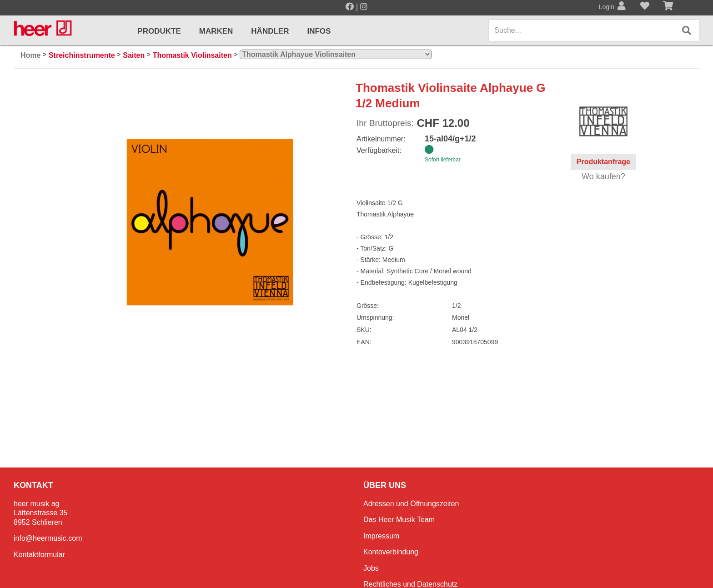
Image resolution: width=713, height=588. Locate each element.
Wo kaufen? (603, 176)
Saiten (134, 55)
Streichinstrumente (82, 55)
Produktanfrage (603, 162)
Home (30, 55)
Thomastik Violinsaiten (192, 55)
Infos (319, 31)
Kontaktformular (39, 555)
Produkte (159, 31)
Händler (270, 31)
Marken (216, 31)
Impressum (381, 536)
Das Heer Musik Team (399, 520)
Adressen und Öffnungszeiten (411, 504)
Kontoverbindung (391, 552)
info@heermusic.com (48, 538)
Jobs (371, 568)
